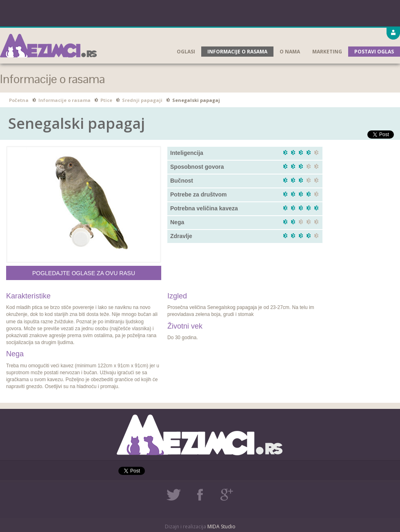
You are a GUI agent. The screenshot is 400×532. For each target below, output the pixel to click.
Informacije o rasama (237, 52)
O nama (290, 52)
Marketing (327, 52)
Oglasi (186, 52)
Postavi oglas (374, 52)
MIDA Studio (221, 526)
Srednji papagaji (142, 100)
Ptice (106, 100)
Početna (19, 100)
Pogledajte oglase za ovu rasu (84, 273)
